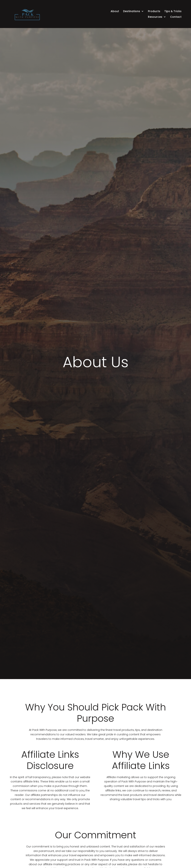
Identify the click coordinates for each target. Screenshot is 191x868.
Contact (176, 17)
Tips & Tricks (173, 11)
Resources (155, 17)
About (115, 11)
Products (154, 11)
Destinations (132, 11)
